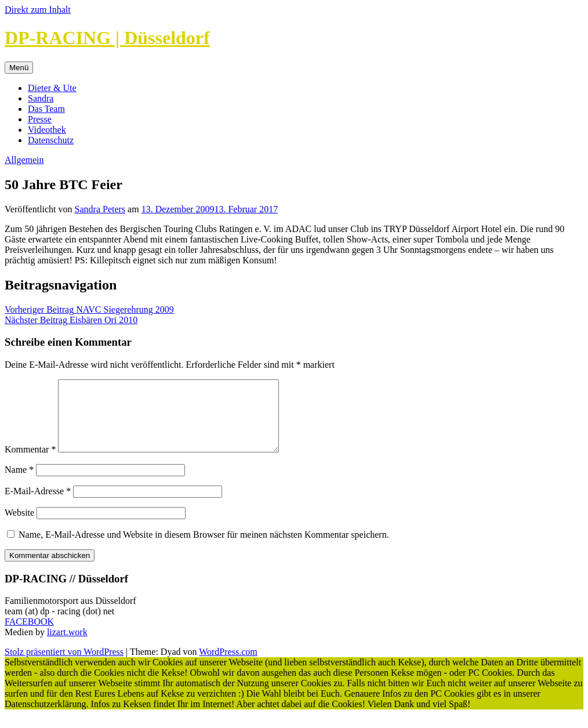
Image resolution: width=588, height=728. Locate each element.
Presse (40, 119)
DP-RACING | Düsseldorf (107, 38)
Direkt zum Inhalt (38, 10)
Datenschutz (51, 140)
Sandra (41, 98)
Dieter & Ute (52, 88)
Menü (19, 68)
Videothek (47, 130)
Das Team (46, 109)
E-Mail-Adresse (38, 505)
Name (19, 483)
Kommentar (30, 463)
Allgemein (24, 160)
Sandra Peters (100, 209)
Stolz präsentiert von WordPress (64, 666)
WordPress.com (228, 666)
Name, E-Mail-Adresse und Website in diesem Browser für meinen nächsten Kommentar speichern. (204, 548)
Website (19, 526)
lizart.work (67, 646)
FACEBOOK (29, 635)
